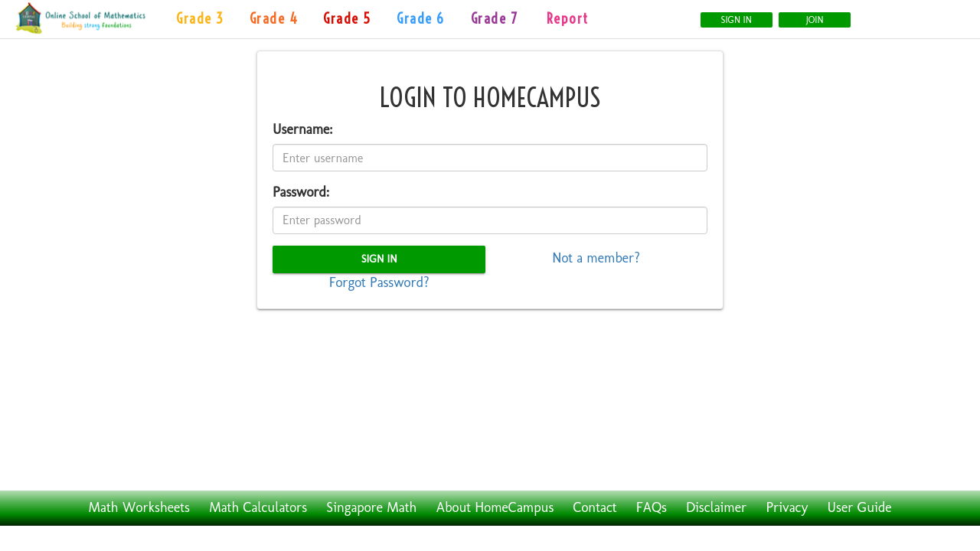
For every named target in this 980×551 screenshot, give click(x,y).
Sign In (737, 20)
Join (815, 20)
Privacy (787, 507)
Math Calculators (258, 507)
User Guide (860, 507)
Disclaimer (716, 507)
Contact (595, 507)
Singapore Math (371, 507)
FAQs (652, 507)
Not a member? (596, 258)
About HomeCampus (495, 507)
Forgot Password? (379, 282)
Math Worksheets (139, 507)
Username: (302, 129)
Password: (301, 192)
